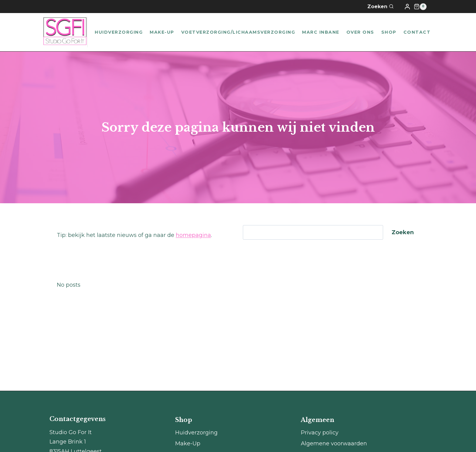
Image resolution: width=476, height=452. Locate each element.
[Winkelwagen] (420, 7)
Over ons (360, 32)
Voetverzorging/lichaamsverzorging (238, 32)
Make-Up (162, 32)
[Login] (407, 7)
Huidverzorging (119, 32)
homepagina (193, 235)
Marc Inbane (321, 32)
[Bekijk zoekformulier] (384, 7)
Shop (389, 32)
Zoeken (403, 232)
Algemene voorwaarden (334, 444)
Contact (417, 32)
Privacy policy (320, 433)
